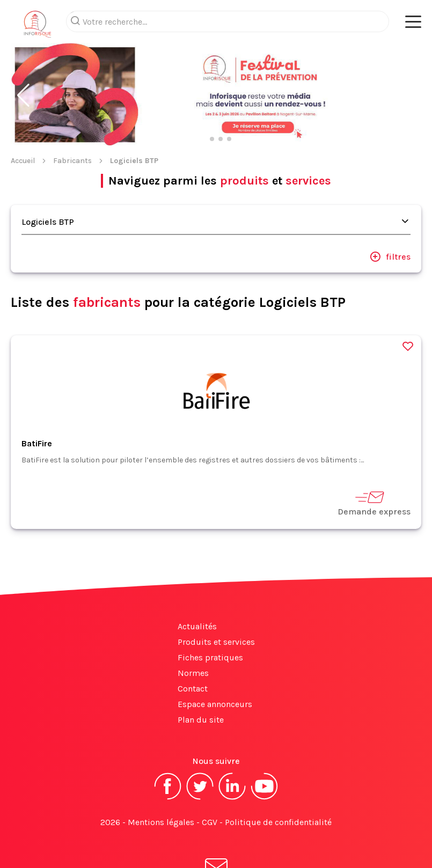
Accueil (23, 161)
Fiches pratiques (210, 657)
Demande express (374, 503)
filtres (390, 256)
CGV (210, 822)
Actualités (197, 626)
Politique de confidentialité (278, 822)
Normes (193, 673)
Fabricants (72, 161)
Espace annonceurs (215, 704)
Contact (193, 689)
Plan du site (201, 720)
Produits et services (216, 642)
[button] (23, 95)
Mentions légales (161, 822)
